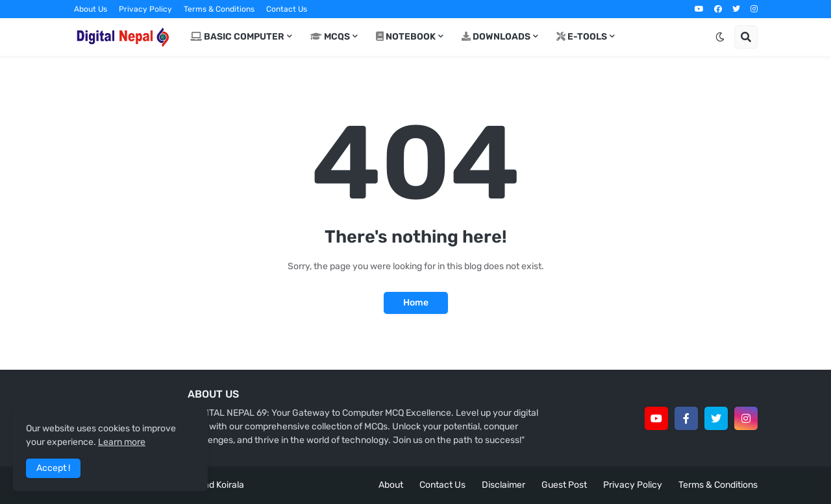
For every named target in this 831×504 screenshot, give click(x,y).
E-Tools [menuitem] (582, 37)
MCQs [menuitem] (330, 37)
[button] (720, 37)
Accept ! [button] (53, 468)
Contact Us (287, 9)
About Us (91, 9)
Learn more (122, 442)
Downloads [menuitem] (496, 37)
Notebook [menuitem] (406, 37)
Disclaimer (503, 485)
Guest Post (564, 485)
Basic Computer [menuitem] (237, 37)
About (391, 485)
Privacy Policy (145, 9)
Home (416, 303)
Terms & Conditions (219, 9)
